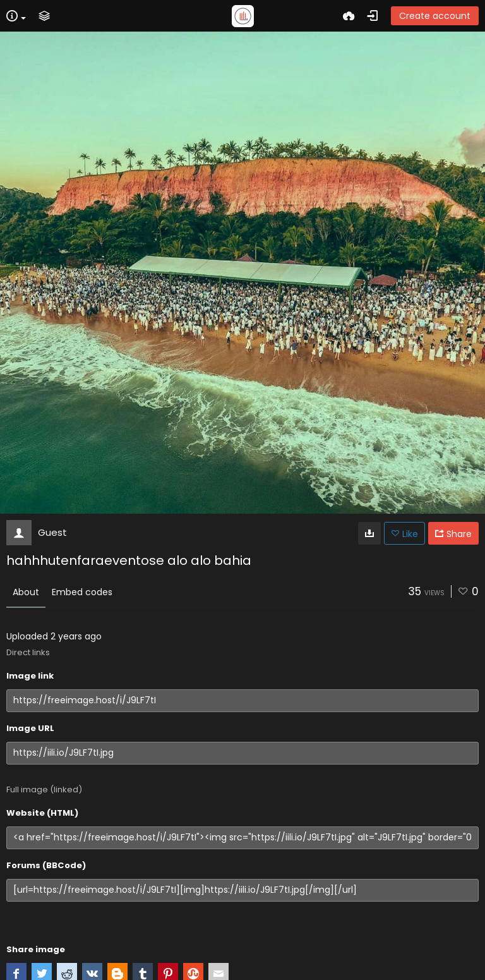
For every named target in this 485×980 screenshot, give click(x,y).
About (26, 592)
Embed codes (82, 592)
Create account (435, 16)
